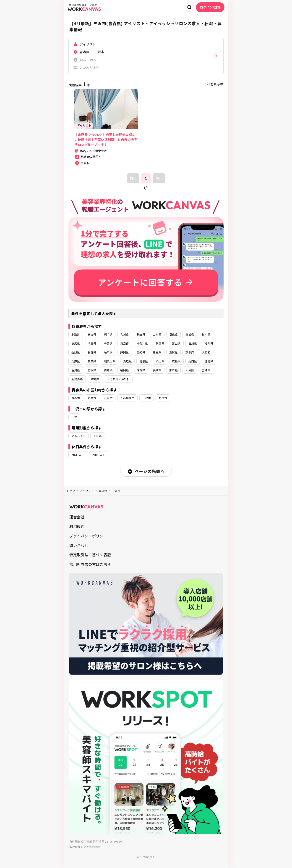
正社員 (98, 436)
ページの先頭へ (146, 471)
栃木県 (206, 334)
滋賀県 (173, 352)
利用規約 (77, 526)
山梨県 (76, 352)
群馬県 (76, 343)
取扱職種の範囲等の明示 (85, 847)
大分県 (190, 370)
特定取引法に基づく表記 (90, 555)
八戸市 (108, 398)
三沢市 (147, 398)
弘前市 (92, 398)
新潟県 (160, 343)
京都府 (190, 352)
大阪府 (206, 352)
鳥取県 (127, 361)
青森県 (92, 334)
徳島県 (209, 361)
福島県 (173, 334)
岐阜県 (108, 352)
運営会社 (77, 517)
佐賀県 (141, 370)
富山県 (176, 343)
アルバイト (78, 436)
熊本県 (173, 370)
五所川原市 (127, 398)
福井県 (209, 343)
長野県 (92, 352)
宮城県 (124, 334)
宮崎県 (206, 370)
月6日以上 (78, 455)
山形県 (157, 334)
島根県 (144, 361)
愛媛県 (92, 370)
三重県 (157, 352)
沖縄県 (95, 379)
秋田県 (141, 334)
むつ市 (163, 398)
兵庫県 (76, 361)
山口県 (193, 361)
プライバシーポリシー (88, 536)
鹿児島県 (77, 379)
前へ (133, 178)
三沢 (74, 417)
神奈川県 (142, 343)
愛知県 (141, 352)
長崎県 (157, 370)
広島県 (176, 361)
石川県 (193, 343)
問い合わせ (79, 545)
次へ (159, 178)
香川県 (76, 370)
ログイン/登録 (210, 7)
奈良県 (92, 361)
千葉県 (108, 343)
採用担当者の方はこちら (90, 564)
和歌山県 (110, 361)
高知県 (108, 370)
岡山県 (160, 361)
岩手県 (108, 334)
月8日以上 (99, 455)
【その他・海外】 (118, 379)
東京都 (124, 343)
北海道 (76, 334)
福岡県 (124, 370)
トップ (71, 491)
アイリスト (87, 491)
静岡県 (124, 352)
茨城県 (190, 334)
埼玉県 (92, 343)
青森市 (76, 398)
